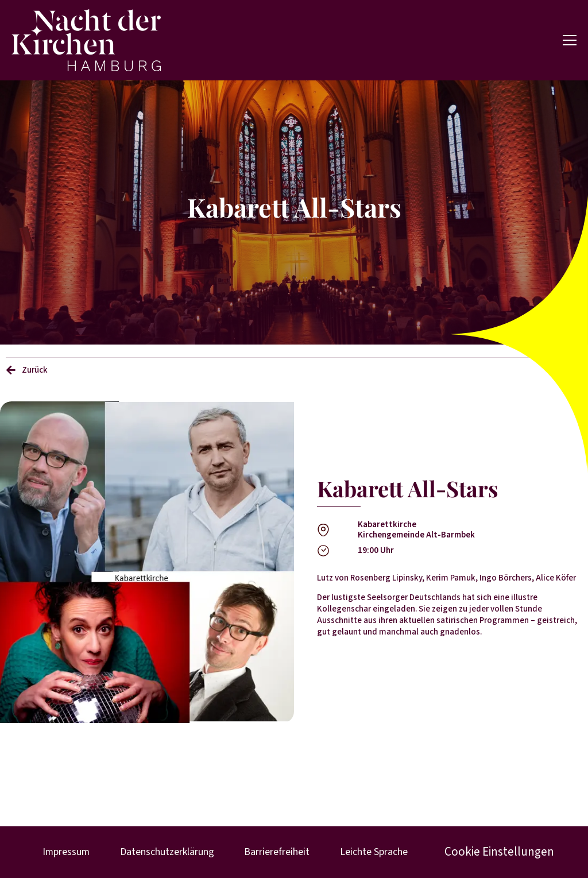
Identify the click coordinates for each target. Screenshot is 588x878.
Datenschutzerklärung (167, 852)
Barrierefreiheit (275, 852)
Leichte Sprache (370, 852)
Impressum (68, 852)
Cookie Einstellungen (496, 852)
